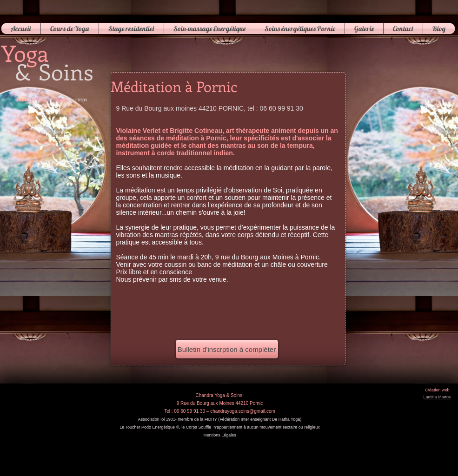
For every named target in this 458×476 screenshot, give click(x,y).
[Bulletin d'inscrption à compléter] (227, 349)
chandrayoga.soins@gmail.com (243, 411)
